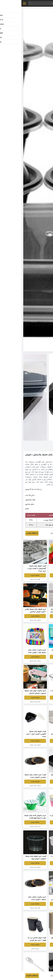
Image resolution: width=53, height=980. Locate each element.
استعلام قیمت (11, 533)
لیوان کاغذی (14, 949)
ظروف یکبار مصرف (39, 579)
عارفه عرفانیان (34, 533)
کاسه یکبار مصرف (14, 826)
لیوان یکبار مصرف (39, 661)
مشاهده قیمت (39, 575)
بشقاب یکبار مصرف (14, 661)
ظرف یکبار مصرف (14, 579)
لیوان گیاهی (39, 949)
